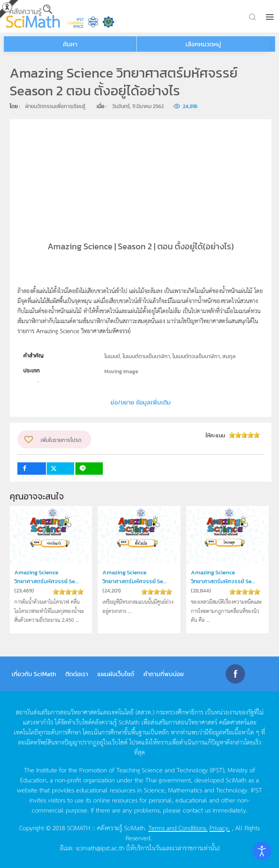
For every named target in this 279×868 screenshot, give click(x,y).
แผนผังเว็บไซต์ (116, 674)
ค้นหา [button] (70, 44)
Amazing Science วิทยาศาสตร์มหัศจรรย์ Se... (46, 576)
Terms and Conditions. (178, 827)
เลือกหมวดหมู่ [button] (203, 44)
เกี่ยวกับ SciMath (34, 674)
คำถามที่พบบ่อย (164, 674)
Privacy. (220, 827)
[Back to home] (33, 16)
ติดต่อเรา (77, 674)
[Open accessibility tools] (262, 851)
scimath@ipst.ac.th (100, 848)
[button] (270, 17)
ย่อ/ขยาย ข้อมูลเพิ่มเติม (141, 402)
